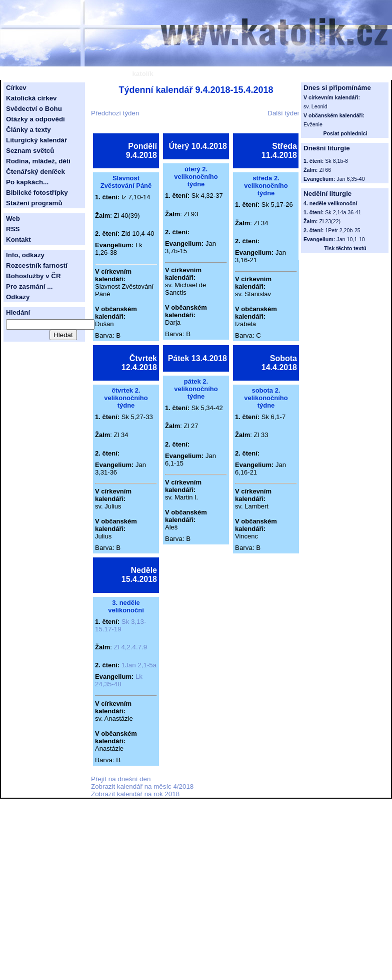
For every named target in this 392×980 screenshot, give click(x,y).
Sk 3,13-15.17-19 (120, 625)
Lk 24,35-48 (119, 680)
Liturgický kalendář (36, 140)
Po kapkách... (27, 182)
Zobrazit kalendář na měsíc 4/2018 (142, 786)
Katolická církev (31, 98)
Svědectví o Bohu (34, 109)
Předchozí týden (115, 113)
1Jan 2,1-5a (139, 665)
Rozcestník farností (37, 265)
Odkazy (18, 297)
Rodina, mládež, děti (38, 161)
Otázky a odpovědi (35, 119)
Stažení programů (34, 203)
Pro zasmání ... (29, 286)
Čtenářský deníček (35, 172)
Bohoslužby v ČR (33, 276)
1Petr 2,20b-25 (343, 230)
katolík (142, 74)
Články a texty (28, 130)
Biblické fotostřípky (37, 193)
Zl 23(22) (330, 221)
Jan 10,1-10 (350, 239)
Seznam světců (30, 151)
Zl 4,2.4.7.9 (131, 647)
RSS (13, 229)
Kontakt (18, 240)
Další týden (284, 113)
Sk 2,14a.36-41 (343, 212)
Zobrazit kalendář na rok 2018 (135, 794)
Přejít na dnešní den (121, 779)
